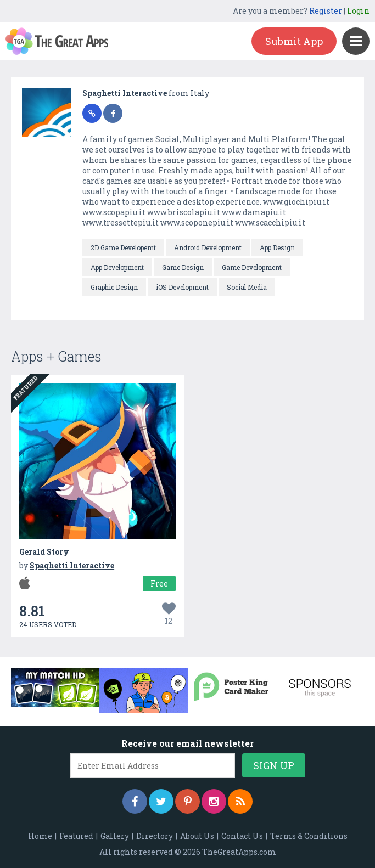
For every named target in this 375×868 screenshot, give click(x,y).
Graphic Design (114, 287)
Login (358, 11)
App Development (117, 267)
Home (40, 836)
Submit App (294, 41)
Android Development (208, 247)
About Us (197, 836)
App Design (277, 247)
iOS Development (182, 287)
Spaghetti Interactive (125, 93)
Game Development (252, 267)
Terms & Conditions (309, 836)
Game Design (183, 267)
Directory (155, 836)
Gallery (115, 836)
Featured (76, 836)
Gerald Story (44, 552)
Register (326, 11)
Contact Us (242, 836)
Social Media (247, 287)
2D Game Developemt (123, 247)
